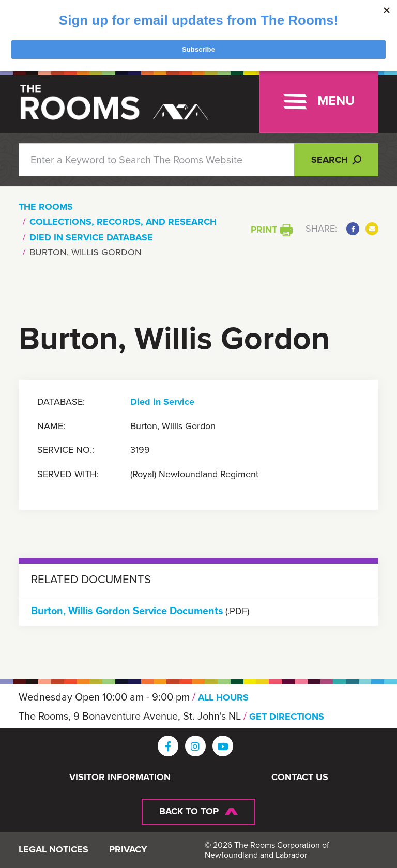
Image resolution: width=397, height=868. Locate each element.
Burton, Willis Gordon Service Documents (127, 611)
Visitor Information (120, 778)
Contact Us (300, 778)
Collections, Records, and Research (123, 222)
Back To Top (189, 811)
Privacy (128, 850)
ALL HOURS (223, 697)
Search (336, 160)
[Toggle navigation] (319, 101)
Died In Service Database (91, 237)
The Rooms (46, 207)
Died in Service (162, 402)
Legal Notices (54, 850)
